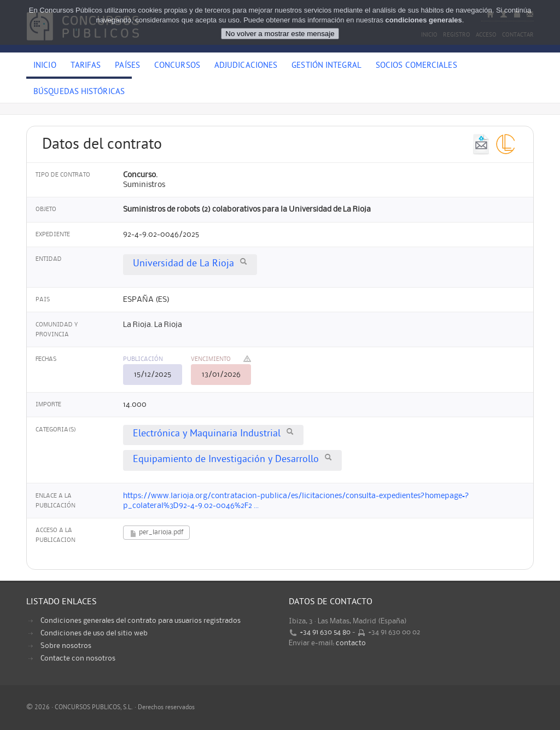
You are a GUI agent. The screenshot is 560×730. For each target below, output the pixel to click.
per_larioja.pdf (156, 533)
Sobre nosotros (66, 646)
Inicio (45, 66)
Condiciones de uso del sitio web (94, 633)
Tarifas (86, 66)
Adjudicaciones (246, 66)
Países (127, 66)
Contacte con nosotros (78, 658)
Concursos (177, 66)
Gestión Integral (326, 66)
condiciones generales (424, 20)
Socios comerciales (416, 66)
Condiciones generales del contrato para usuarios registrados (141, 621)
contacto (351, 643)
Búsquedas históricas (79, 92)
